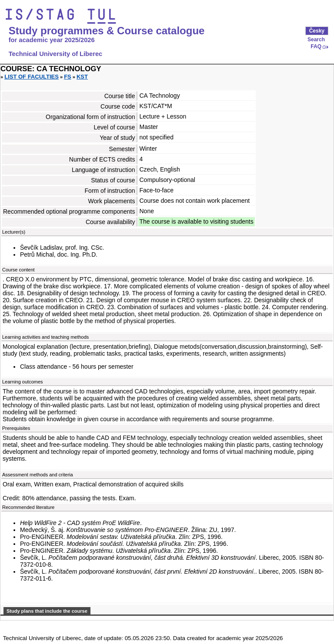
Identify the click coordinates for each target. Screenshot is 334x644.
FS (68, 77)
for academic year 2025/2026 (52, 40)
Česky (317, 31)
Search (316, 40)
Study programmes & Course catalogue (107, 31)
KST (82, 77)
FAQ (316, 46)
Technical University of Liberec (56, 54)
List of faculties (32, 77)
